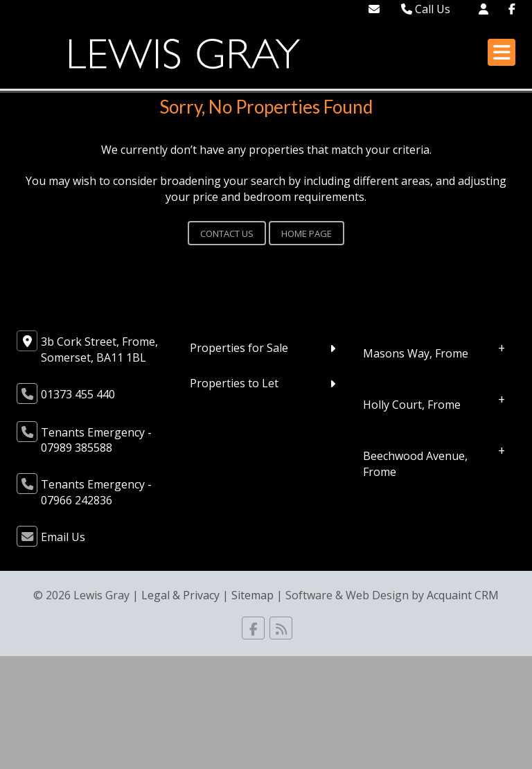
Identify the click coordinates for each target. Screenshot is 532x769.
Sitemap (252, 595)
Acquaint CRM (463, 595)
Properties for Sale (239, 348)
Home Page (307, 233)
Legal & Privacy (180, 595)
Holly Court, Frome (412, 405)
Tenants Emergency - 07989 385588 (96, 440)
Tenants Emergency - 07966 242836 (96, 492)
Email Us (63, 537)
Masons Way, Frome (416, 353)
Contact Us (227, 233)
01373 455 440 (78, 394)
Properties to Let (234, 383)
